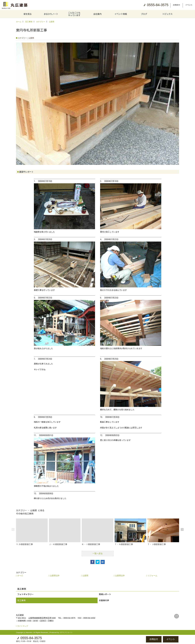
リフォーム (153, 576)
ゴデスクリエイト (66, 632)
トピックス (167, 14)
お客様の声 (104, 600)
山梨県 (85, 576)
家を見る (28, 14)
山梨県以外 (55, 576)
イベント (189, 5)
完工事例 (21, 600)
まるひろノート (51, 14)
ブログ (144, 14)
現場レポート (105, 594)
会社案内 (97, 14)
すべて (20, 576)
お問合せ (177, 5)
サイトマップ (23, 626)
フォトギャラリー (25, 594)
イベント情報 (121, 14)
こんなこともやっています (74, 14)
